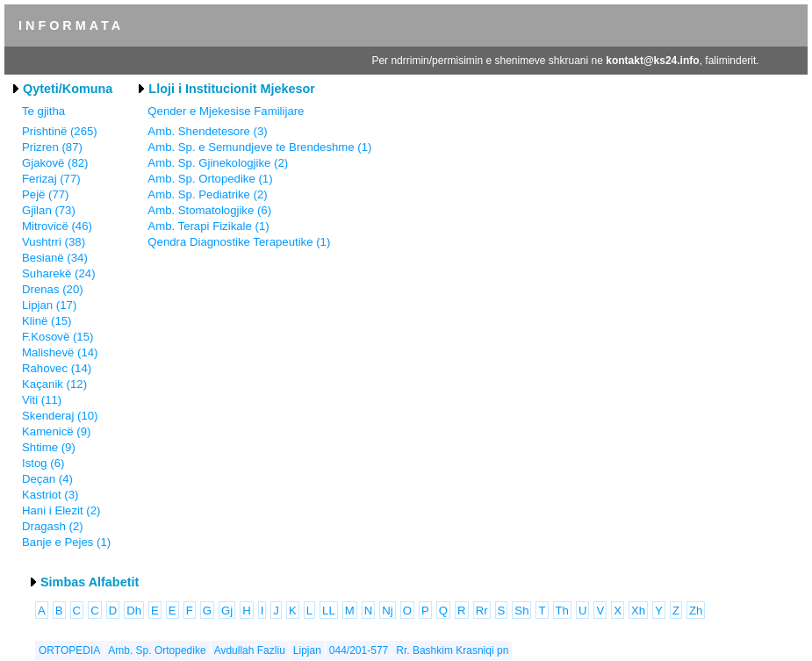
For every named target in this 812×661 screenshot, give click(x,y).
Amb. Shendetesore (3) (207, 131)
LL (329, 611)
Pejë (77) (46, 194)
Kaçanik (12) (54, 384)
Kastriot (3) (50, 495)
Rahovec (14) (57, 368)
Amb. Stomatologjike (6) (209, 210)
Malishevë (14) (60, 352)
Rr (482, 611)
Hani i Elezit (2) (61, 510)
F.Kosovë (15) (57, 337)
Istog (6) (43, 463)
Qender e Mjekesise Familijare (226, 111)
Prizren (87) (52, 147)
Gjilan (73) (49, 210)
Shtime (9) (49, 447)
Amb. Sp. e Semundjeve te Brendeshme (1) (259, 147)
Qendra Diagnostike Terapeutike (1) (239, 242)
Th (562, 611)
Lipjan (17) (49, 305)
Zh (696, 611)
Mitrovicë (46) (57, 226)
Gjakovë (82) (55, 163)
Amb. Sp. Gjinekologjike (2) (218, 163)
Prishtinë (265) (60, 131)
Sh (521, 611)
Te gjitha (43, 111)
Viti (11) (42, 400)
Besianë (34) (55, 258)
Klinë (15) (47, 321)
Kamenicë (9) (56, 431)
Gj (227, 611)
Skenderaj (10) (60, 416)
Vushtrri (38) (54, 242)
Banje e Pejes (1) (66, 542)
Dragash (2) (53, 526)
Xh (638, 611)
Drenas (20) (53, 289)
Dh (134, 611)
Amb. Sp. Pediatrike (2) (207, 194)
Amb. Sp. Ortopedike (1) (210, 179)
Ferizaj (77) (51, 179)
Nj (387, 611)
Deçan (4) (47, 479)
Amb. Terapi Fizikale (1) (208, 226)
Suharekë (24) (59, 273)
